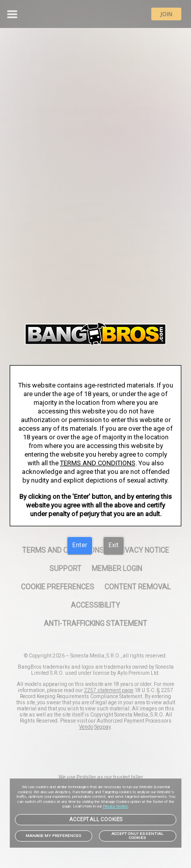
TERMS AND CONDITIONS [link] (98, 463)
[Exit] (114, 546)
